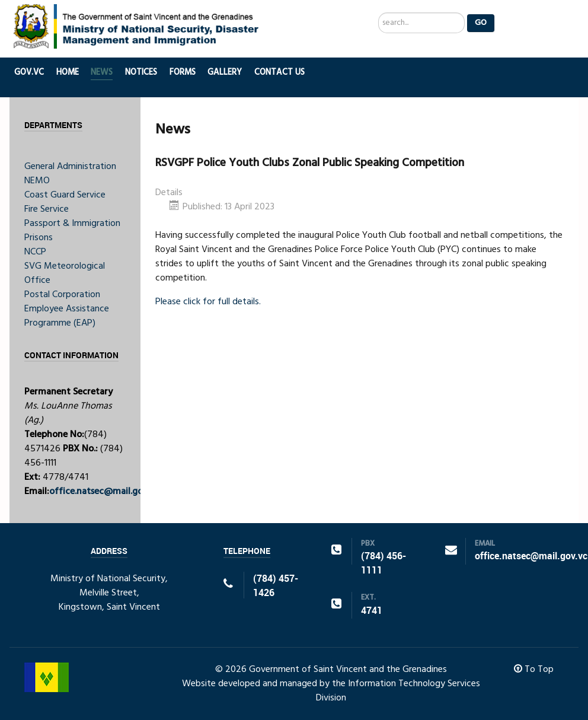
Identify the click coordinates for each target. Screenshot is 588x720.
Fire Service (47, 209)
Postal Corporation (62, 295)
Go (481, 23)
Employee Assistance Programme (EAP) (67, 316)
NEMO (37, 181)
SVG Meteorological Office (65, 273)
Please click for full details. (208, 302)
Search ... (378, 13)
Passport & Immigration (72, 224)
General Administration (70, 167)
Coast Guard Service (65, 195)
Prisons (39, 238)
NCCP (35, 252)
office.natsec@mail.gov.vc (104, 492)
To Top (534, 670)
